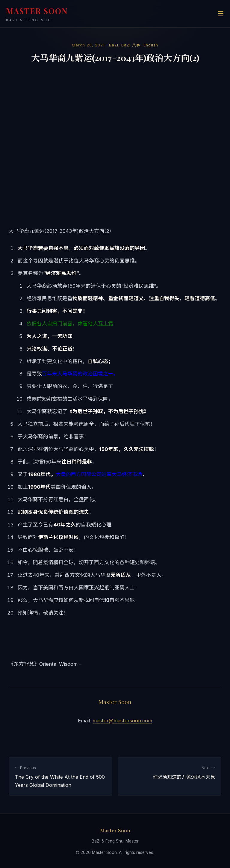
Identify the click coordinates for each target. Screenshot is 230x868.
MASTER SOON (37, 14)
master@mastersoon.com (122, 721)
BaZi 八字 (131, 45)
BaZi (114, 45)
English (151, 45)
